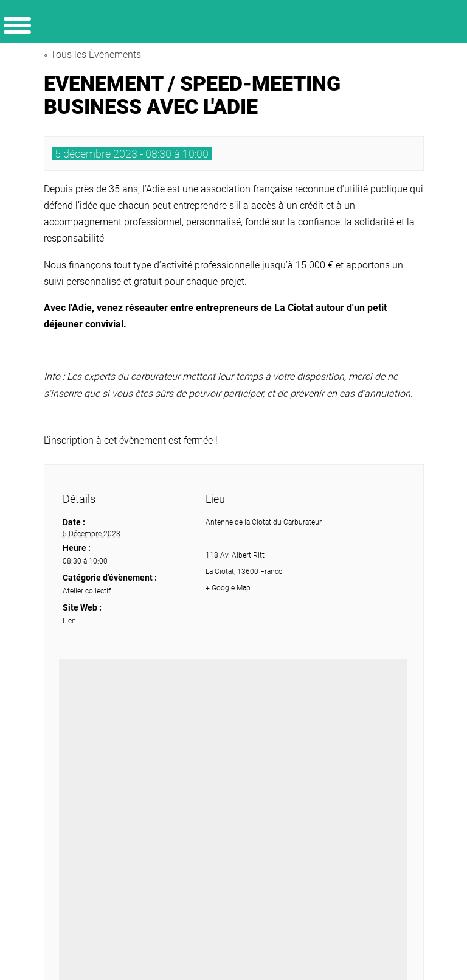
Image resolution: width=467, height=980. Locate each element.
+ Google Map (228, 588)
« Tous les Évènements (92, 54)
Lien (69, 621)
